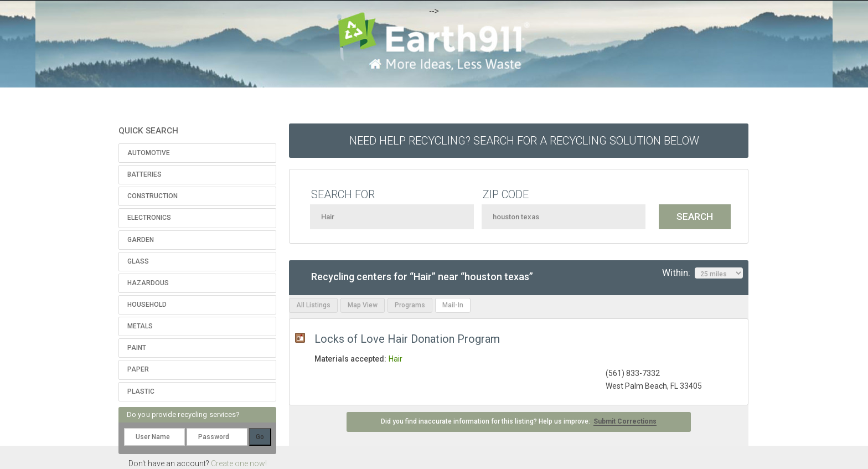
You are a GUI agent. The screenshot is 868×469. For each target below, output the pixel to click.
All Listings (313, 305)
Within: (702, 273)
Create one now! (239, 463)
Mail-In (453, 305)
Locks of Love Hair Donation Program (407, 339)
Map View (363, 305)
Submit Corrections (625, 421)
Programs (410, 305)
